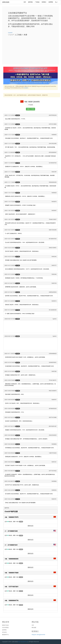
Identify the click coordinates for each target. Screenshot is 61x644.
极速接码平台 (5, 635)
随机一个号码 (31, 109)
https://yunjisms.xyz (23, 642)
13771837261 (13, 587)
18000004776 (13, 600)
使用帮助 (51, 2)
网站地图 (34, 628)
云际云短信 (6, 2)
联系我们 (44, 2)
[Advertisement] (30, 49)
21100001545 (13, 531)
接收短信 (30, 526)
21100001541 (13, 545)
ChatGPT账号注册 (11, 511)
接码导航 (30, 2)
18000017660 (13, 573)
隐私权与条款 (5, 625)
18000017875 (13, 517)
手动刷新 (31, 105)
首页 (25, 2)
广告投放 (37, 2)
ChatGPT (10, 33)
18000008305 (13, 559)
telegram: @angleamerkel (38, 635)
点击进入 (26, 88)
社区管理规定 (5, 628)
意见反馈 (4, 632)
